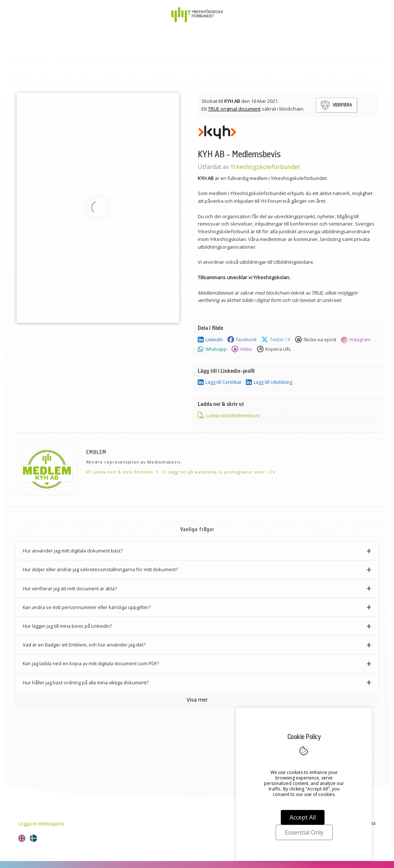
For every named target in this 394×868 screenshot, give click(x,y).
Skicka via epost (316, 340)
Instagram (356, 340)
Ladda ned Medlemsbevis (229, 415)
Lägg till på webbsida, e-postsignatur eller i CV (219, 472)
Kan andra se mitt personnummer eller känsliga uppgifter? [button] (87, 607)
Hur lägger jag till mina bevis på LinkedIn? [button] (67, 626)
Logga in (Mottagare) (41, 824)
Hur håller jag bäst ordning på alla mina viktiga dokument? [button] (86, 682)
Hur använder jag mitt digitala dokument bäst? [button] (73, 551)
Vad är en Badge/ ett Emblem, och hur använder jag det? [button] (84, 645)
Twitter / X (276, 340)
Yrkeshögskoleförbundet (265, 167)
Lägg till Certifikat (219, 382)
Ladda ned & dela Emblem (120, 472)
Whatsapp (212, 349)
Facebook (242, 340)
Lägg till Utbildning (269, 382)
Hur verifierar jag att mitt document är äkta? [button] (70, 588)
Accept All (303, 817)
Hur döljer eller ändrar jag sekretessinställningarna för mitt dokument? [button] (100, 569)
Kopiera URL (274, 349)
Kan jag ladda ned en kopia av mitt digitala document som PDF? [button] (91, 663)
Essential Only (304, 832)
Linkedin (210, 340)
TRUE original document (234, 109)
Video (242, 349)
